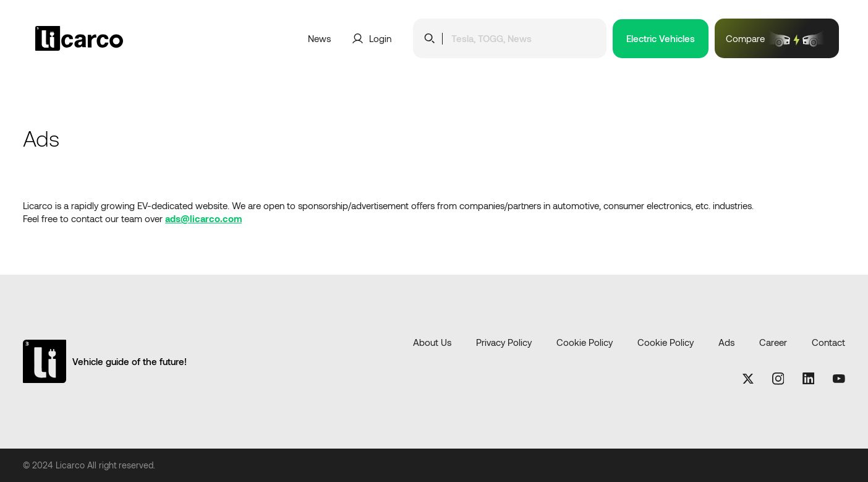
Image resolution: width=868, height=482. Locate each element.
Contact (828, 342)
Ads (726, 342)
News (319, 38)
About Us (432, 342)
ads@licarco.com (203, 218)
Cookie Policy (585, 342)
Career (773, 342)
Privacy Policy (504, 342)
